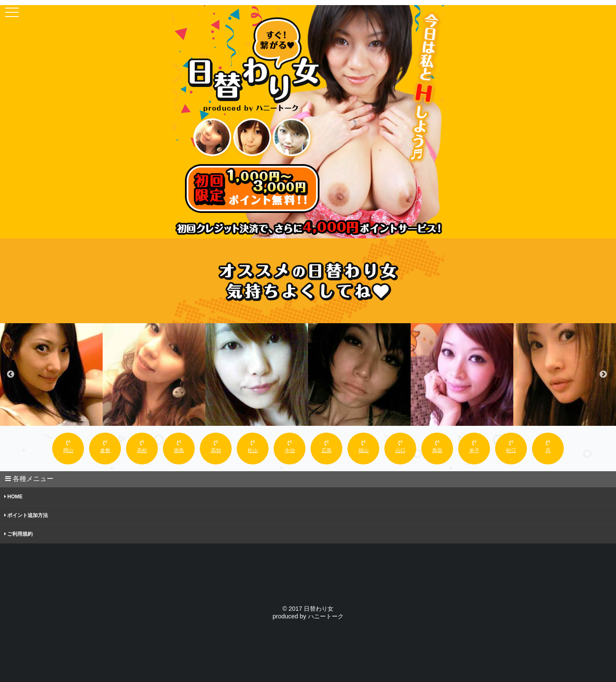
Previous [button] (11, 375)
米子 (474, 447)
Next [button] (603, 375)
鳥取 (437, 447)
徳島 (179, 447)
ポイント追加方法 (26, 515)
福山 (364, 447)
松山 (253, 447)
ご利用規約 (18, 534)
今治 (290, 447)
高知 (216, 447)
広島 (327, 447)
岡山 (68, 447)
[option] (51, 375)
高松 (142, 447)
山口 (400, 447)
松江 (511, 447)
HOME (13, 497)
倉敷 (105, 447)
